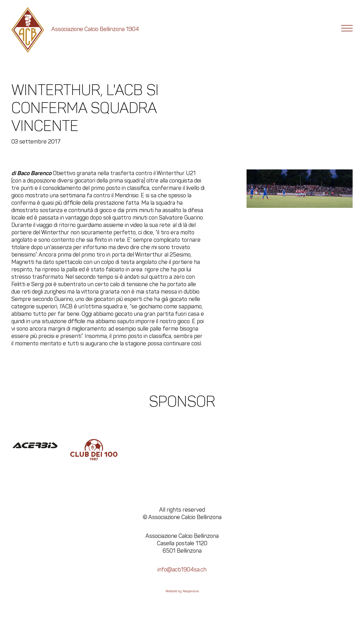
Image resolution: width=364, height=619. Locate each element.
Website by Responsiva (182, 591)
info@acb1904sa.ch (182, 569)
